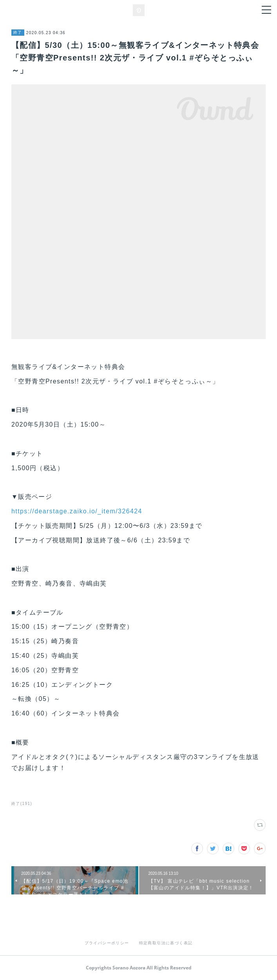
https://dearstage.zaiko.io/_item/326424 (77, 511)
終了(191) (22, 804)
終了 (18, 32)
